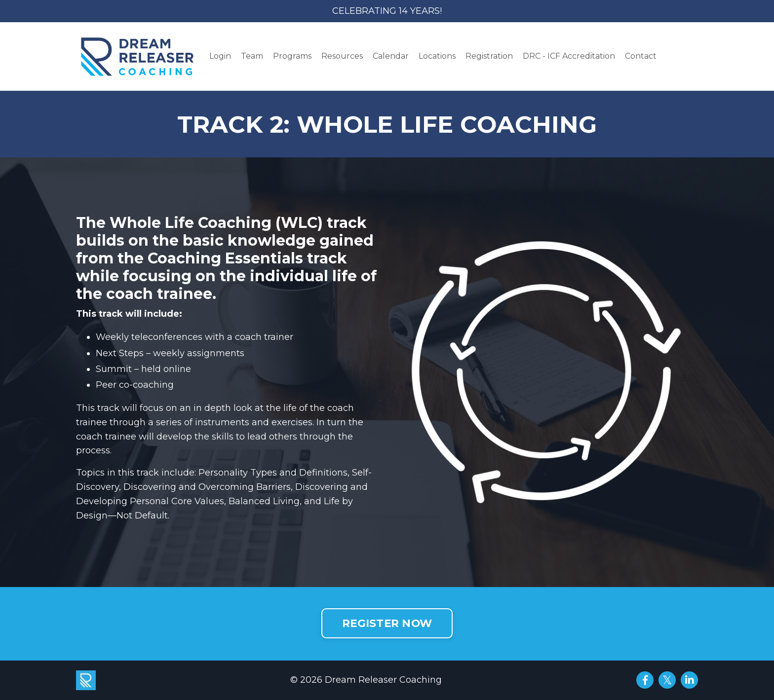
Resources (342, 56)
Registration (489, 56)
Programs (292, 56)
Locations (437, 56)
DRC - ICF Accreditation (569, 56)
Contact (641, 56)
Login (220, 56)
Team (252, 56)
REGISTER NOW (387, 623)
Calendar (391, 56)
